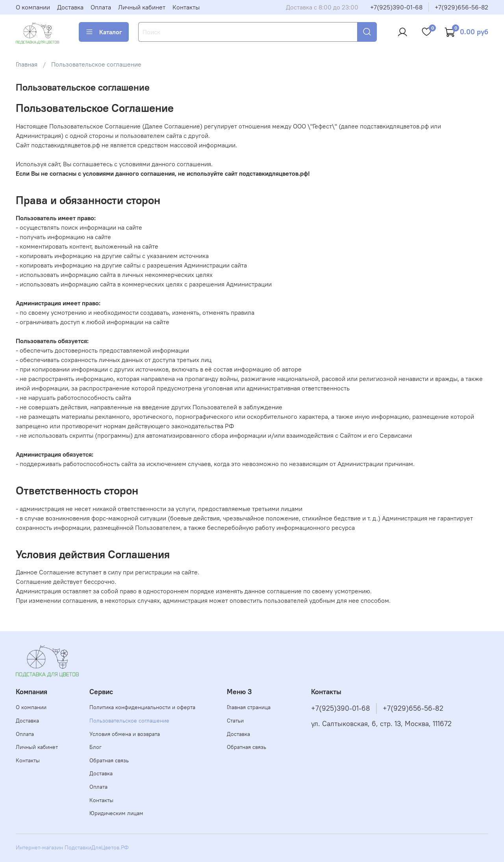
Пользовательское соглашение (129, 721)
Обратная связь (109, 760)
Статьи (235, 721)
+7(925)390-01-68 (396, 7)
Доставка (70, 7)
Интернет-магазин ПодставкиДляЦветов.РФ (72, 847)
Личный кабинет (142, 7)
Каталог (104, 32)
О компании (33, 7)
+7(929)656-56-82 (461, 7)
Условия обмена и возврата (125, 734)
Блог (95, 747)
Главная (27, 64)
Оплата (101, 7)
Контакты (186, 7)
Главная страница (249, 707)
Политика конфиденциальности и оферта (142, 707)
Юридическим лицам (116, 813)
